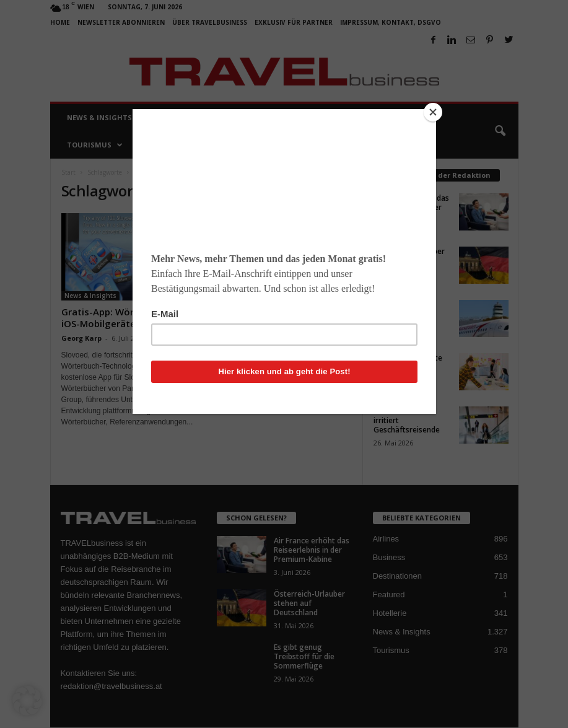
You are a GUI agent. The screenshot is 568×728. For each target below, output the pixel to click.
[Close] (433, 112)
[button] (27, 701)
